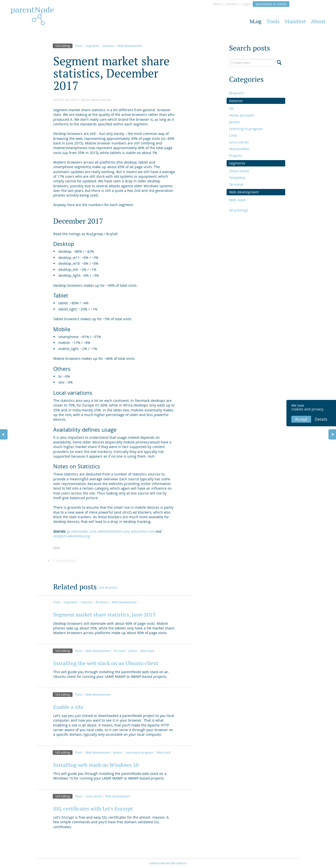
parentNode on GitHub (271, 4)
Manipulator (239, 149)
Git (231, 108)
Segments (92, 46)
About (318, 21)
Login (246, 4)
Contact (232, 4)
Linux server (94, 796)
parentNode (32, 11)
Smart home (239, 171)
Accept (301, 419)
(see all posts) (108, 587)
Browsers (102, 602)
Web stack (147, 651)
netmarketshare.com (114, 531)
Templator (237, 178)
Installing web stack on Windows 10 (96, 765)
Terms (217, 4)
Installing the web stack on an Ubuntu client (106, 663)
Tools (273, 21)
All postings (239, 210)
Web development (130, 46)
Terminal (119, 651)
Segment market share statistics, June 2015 (104, 615)
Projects (236, 156)
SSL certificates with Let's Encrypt (93, 809)
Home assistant (242, 115)
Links (233, 135)
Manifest (295, 21)
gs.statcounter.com (81, 531)
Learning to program (139, 752)
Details (321, 419)
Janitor (133, 651)
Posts (79, 46)
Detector (108, 46)
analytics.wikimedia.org (71, 536)
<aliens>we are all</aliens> (168, 863)
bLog (256, 21)
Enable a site (68, 707)
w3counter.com (143, 531)
